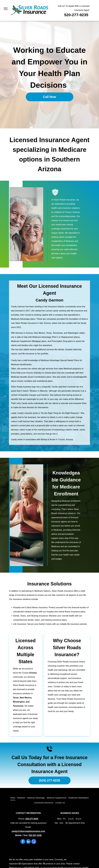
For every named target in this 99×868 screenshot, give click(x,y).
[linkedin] (28, 842)
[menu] (6, 9)
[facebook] (23, 842)
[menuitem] (13, 798)
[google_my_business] (34, 842)
